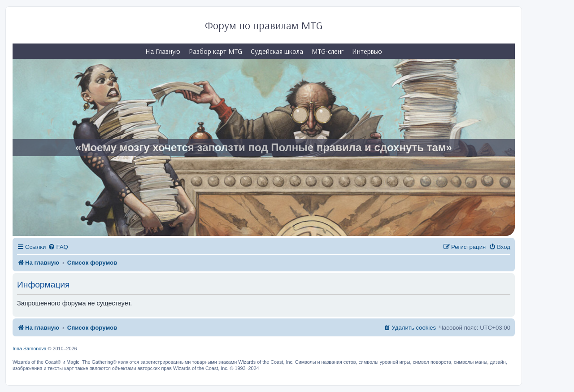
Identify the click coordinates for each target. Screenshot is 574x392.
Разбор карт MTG (215, 51)
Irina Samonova (30, 348)
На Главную (163, 51)
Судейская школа (277, 51)
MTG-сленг (328, 51)
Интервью (367, 51)
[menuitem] (58, 247)
